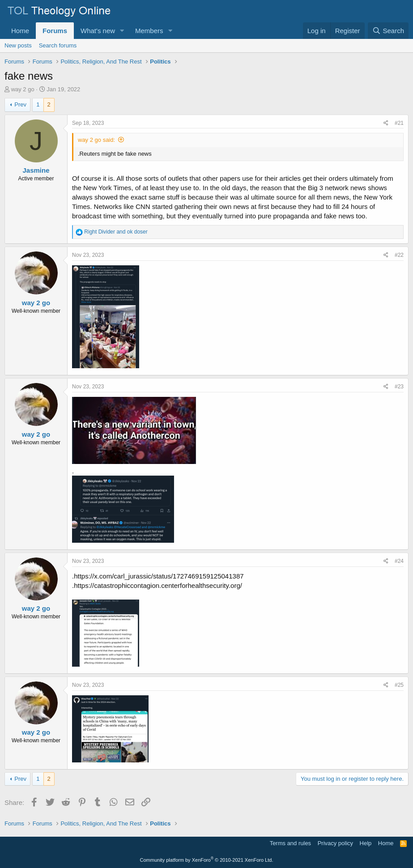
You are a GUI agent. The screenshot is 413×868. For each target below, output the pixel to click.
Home (20, 31)
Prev (20, 104)
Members (149, 31)
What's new (98, 31)
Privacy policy (335, 843)
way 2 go (23, 89)
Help (366, 843)
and (116, 232)
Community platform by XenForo (207, 860)
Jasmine (36, 170)
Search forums (58, 45)
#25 (399, 685)
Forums (55, 31)
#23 (399, 387)
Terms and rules (290, 843)
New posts (18, 45)
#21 (399, 123)
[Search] (388, 31)
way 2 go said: (96, 140)
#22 (399, 255)
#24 (399, 561)
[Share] (386, 123)
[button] (122, 31)
